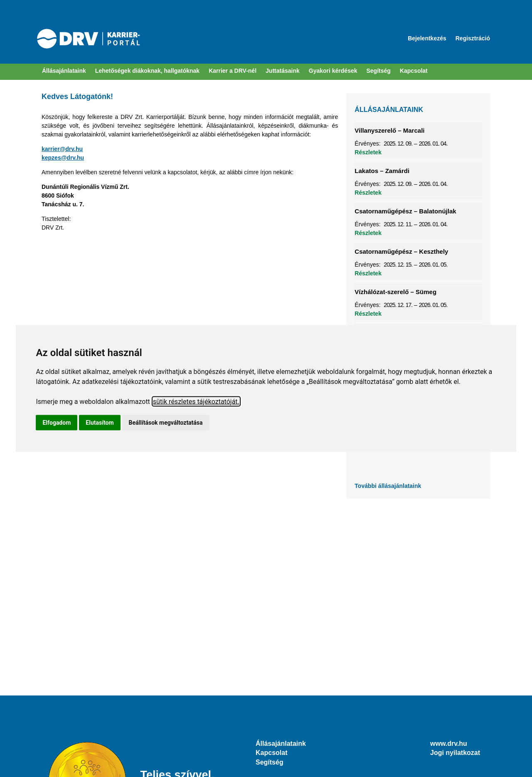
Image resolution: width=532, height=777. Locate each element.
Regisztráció (473, 38)
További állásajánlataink (388, 486)
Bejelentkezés (427, 38)
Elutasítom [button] (100, 423)
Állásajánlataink (64, 71)
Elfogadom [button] (57, 423)
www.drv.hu (449, 744)
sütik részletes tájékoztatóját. (196, 402)
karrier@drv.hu (62, 149)
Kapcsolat (271, 753)
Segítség (270, 762)
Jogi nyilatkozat (455, 753)
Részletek (368, 152)
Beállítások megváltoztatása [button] (166, 423)
